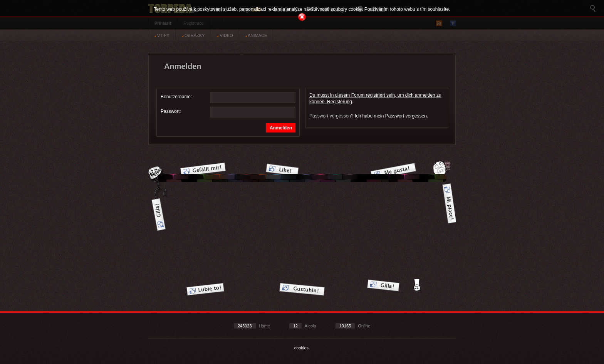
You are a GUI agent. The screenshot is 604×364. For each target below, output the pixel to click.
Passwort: (171, 111)
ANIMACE (256, 35)
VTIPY (162, 35)
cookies (301, 348)
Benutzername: (176, 97)
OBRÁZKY (193, 35)
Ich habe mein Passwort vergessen (391, 116)
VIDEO (225, 35)
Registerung (340, 102)
